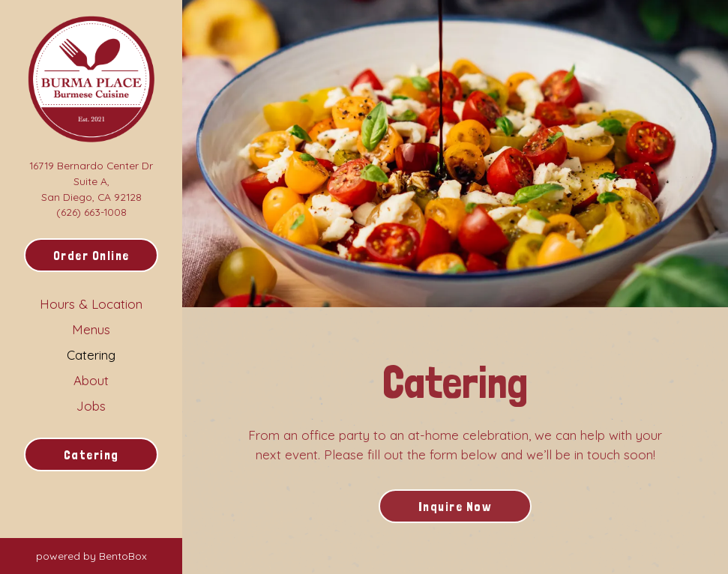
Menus (91, 329)
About (91, 380)
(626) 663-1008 (91, 212)
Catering (91, 355)
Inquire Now (455, 507)
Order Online (91, 256)
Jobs (91, 406)
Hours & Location (91, 304)
